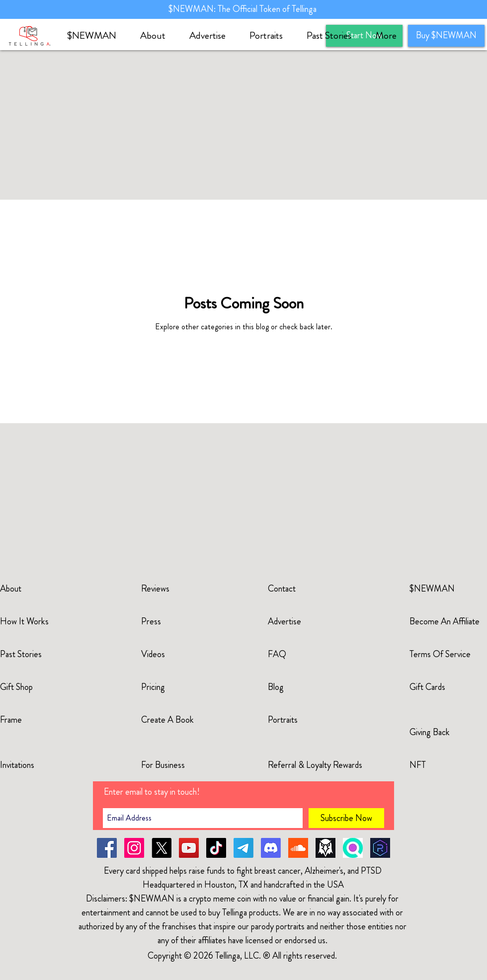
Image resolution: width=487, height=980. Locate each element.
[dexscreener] (325, 848)
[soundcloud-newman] (298, 848)
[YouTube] (189, 848)
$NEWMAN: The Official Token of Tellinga (243, 9)
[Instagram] (134, 848)
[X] (162, 848)
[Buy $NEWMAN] (446, 36)
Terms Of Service (440, 654)
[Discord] (271, 848)
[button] (157, 36)
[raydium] (380, 848)
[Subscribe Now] (346, 818)
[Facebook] (107, 848)
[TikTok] (216, 848)
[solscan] (353, 848)
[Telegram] (243, 848)
